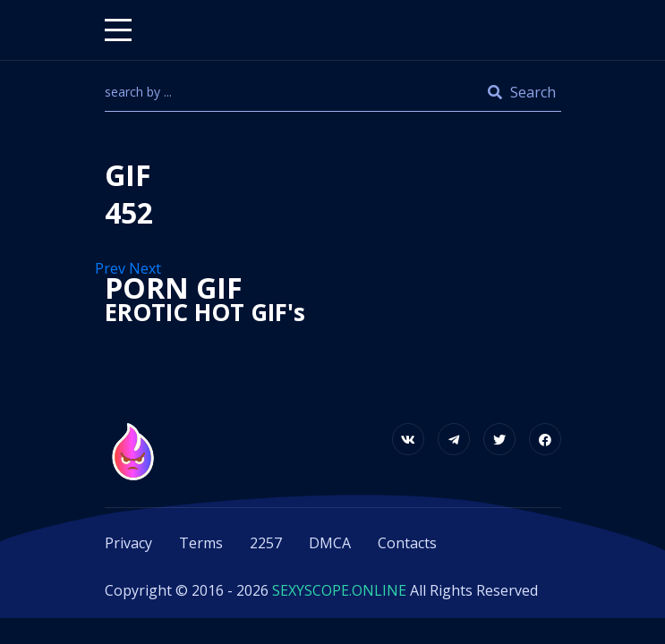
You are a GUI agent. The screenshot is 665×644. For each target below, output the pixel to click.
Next (147, 268)
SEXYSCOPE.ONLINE (339, 590)
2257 (266, 543)
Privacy (128, 543)
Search (522, 92)
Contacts (407, 543)
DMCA (330, 543)
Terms (201, 543)
